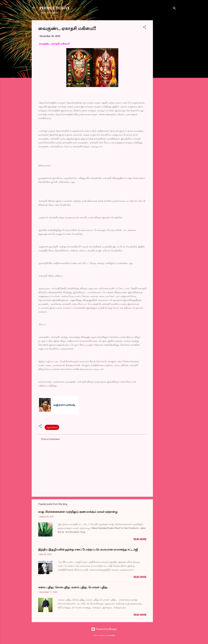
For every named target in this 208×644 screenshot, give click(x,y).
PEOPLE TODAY (55, 8)
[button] (144, 28)
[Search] (174, 9)
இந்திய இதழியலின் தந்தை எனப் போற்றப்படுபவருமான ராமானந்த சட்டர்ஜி (88, 549)
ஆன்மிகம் (52, 427)
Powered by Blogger (104, 629)
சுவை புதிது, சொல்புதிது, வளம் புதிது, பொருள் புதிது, (73, 587)
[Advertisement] (166, 69)
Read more (140, 539)
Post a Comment (51, 439)
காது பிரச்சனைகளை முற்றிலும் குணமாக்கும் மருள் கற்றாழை (78, 512)
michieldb (111, 635)
